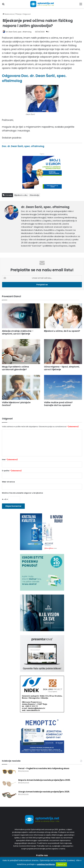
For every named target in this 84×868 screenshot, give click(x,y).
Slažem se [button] (62, 864)
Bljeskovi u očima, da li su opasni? (62, 331)
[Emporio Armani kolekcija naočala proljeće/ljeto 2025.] (9, 784)
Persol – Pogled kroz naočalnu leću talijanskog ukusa (44, 768)
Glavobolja (34, 195)
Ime (10, 460)
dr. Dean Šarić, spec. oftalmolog (19, 32)
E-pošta (12, 471)
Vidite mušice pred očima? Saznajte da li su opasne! (58, 404)
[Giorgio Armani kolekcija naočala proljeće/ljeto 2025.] (9, 795)
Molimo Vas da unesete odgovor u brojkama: (23, 493)
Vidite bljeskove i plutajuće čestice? (16, 404)
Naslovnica (8, 14)
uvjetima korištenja (46, 864)
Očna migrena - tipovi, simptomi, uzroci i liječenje (62, 368)
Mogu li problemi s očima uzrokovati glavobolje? (15, 368)
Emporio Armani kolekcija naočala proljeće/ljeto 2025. (44, 780)
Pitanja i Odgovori (23, 14)
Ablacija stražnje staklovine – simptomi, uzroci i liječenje (18, 332)
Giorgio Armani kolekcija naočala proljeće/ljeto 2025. (44, 792)
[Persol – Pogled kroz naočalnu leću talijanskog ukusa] (9, 772)
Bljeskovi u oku (21, 195)
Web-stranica (8, 482)
